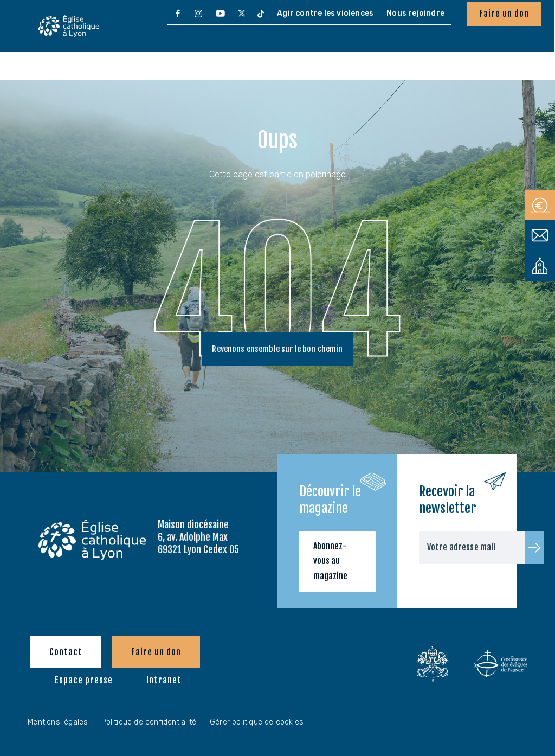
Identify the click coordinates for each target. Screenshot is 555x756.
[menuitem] (178, 14)
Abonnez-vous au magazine (330, 561)
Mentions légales (58, 722)
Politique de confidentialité (149, 722)
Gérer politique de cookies (257, 722)
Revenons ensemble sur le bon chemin (277, 350)
